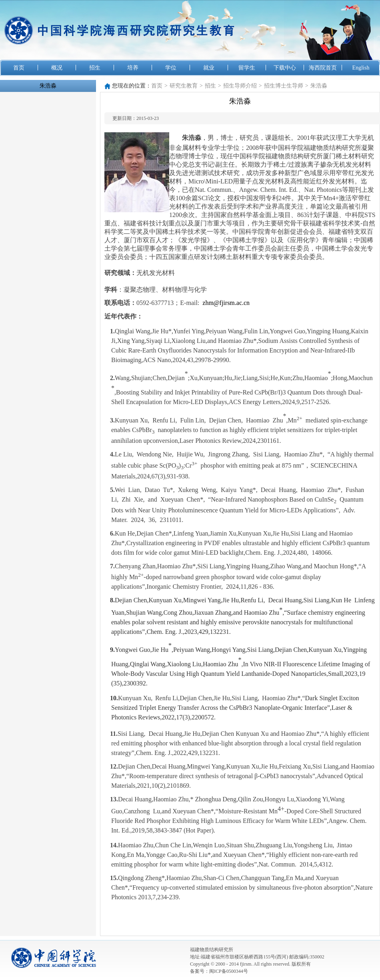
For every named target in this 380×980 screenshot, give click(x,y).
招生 (95, 68)
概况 (57, 68)
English (361, 68)
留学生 (247, 68)
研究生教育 (184, 86)
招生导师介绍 (240, 86)
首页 (19, 68)
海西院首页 (323, 68)
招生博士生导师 (284, 86)
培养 (133, 68)
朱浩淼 (48, 86)
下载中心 (285, 68)
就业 (209, 68)
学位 (171, 68)
